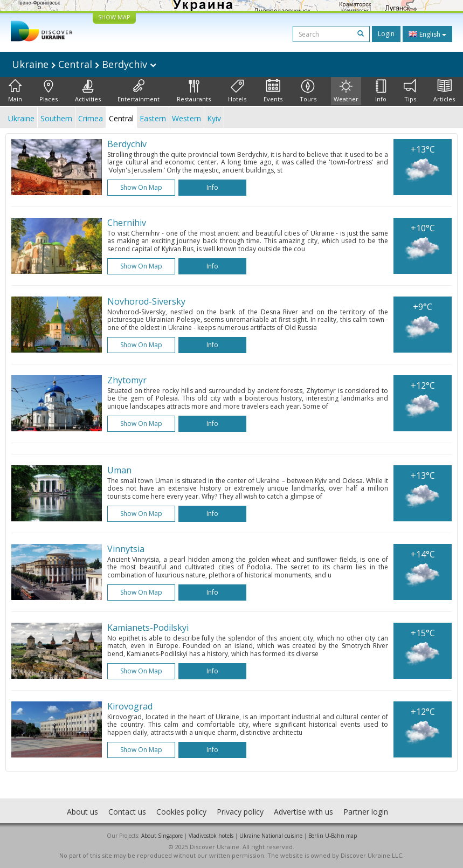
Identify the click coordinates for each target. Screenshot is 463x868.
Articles (444, 91)
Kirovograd (130, 706)
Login (386, 34)
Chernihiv (127, 223)
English (427, 34)
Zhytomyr (127, 380)
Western (186, 118)
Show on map (141, 187)
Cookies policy (181, 812)
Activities (88, 91)
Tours (308, 91)
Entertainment (139, 91)
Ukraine (21, 118)
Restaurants (194, 91)
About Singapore (162, 836)
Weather (346, 91)
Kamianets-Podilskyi (148, 628)
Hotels (237, 91)
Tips (410, 91)
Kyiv (214, 118)
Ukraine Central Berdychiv (84, 64)
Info (381, 91)
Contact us (127, 812)
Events (273, 91)
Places (49, 91)
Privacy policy (240, 812)
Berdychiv (127, 144)
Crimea (91, 118)
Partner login (366, 812)
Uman (119, 470)
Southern (56, 118)
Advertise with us (303, 812)
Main (15, 91)
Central (121, 118)
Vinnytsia (126, 549)
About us (82, 812)
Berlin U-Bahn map (333, 836)
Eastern (153, 118)
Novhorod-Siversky (146, 301)
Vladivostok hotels (211, 836)
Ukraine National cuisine (271, 836)
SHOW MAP (114, 17)
